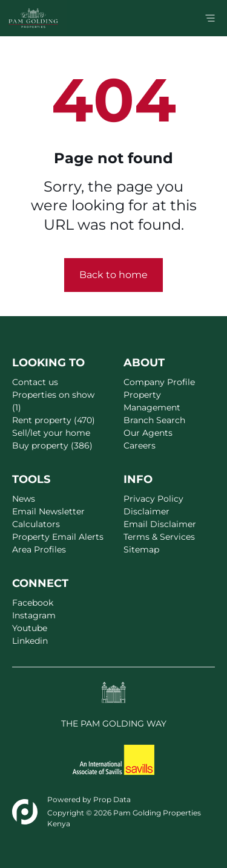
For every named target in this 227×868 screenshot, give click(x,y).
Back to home (113, 275)
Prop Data (112, 799)
